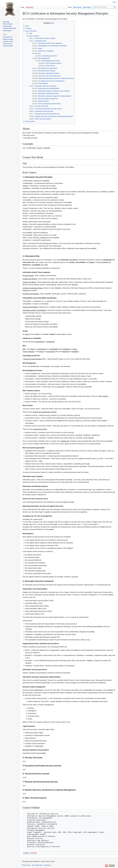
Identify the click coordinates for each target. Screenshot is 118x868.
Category (26, 853)
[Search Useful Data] (104, 7)
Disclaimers (47, 865)
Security (34, 853)
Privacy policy (26, 865)
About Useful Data (37, 865)
